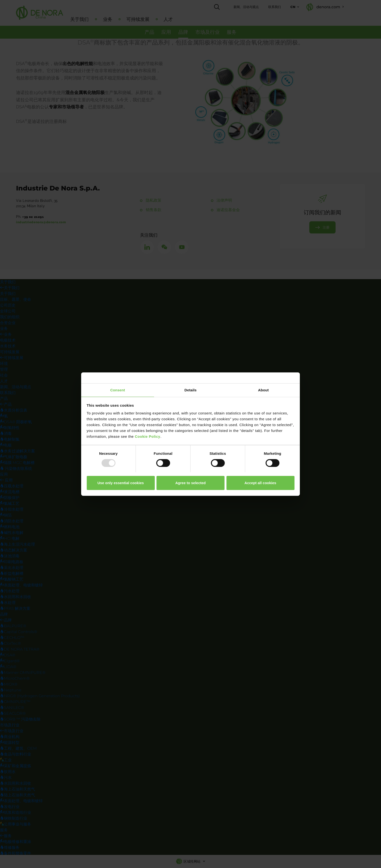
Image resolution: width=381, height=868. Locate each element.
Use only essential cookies (121, 483)
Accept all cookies (260, 483)
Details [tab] (190, 390)
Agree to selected (190, 483)
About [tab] (263, 390)
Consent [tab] (118, 390)
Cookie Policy (148, 436)
